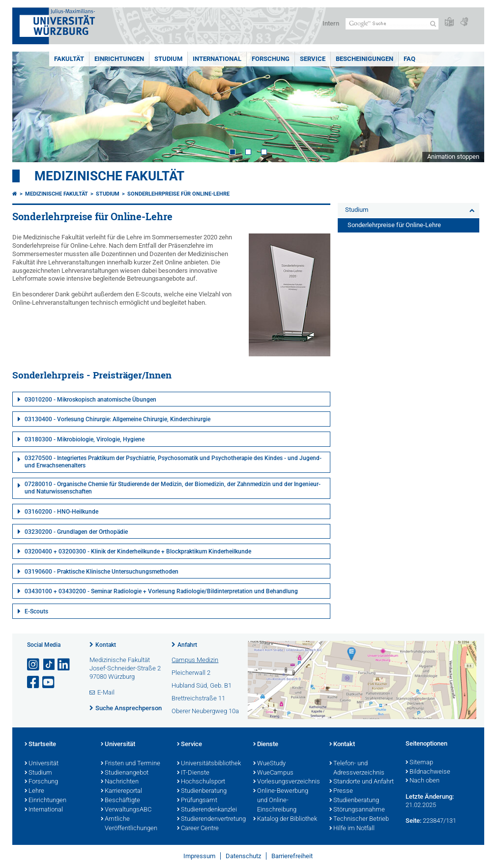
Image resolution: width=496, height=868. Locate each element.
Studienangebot (125, 773)
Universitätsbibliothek (209, 764)
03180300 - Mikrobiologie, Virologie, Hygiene (85, 439)
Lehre (34, 791)
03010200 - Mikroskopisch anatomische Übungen (90, 400)
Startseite (40, 745)
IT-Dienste (193, 773)
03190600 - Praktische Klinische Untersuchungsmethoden (102, 572)
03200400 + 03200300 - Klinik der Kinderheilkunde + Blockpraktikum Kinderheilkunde (138, 551)
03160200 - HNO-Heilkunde (61, 512)
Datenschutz (243, 856)
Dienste (266, 745)
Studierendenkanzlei (207, 810)
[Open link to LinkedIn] (64, 665)
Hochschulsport (201, 782)
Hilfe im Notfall (352, 829)
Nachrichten (120, 782)
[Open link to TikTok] (49, 665)
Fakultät (69, 59)
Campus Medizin (195, 660)
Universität (42, 764)
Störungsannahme (357, 810)
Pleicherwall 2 (191, 673)
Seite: (413, 821)
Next (467, 107)
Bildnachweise (428, 772)
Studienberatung (202, 791)
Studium (168, 59)
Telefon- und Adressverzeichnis (357, 768)
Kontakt (106, 645)
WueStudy (269, 764)
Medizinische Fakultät (109, 176)
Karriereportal (121, 791)
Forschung (271, 59)
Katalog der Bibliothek (285, 819)
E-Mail (106, 692)
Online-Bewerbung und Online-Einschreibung (281, 801)
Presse (341, 791)
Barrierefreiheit (292, 856)
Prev (29, 107)
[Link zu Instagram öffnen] (34, 665)
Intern (331, 23)
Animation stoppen (453, 157)
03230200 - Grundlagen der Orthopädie (76, 532)
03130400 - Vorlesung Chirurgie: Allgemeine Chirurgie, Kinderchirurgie (117, 419)
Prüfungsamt (197, 801)
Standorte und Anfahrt (362, 782)
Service (313, 59)
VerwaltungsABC (126, 810)
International (217, 59)
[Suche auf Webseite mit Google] (392, 24)
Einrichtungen (119, 59)
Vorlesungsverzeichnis (286, 782)
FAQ (409, 59)
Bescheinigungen (365, 59)
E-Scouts (36, 611)
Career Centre (198, 829)
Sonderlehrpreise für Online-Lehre (178, 194)
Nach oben (423, 781)
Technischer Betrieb (359, 819)
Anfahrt (187, 645)
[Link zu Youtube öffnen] (49, 682)
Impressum (199, 856)
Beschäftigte (120, 801)
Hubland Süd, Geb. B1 (202, 685)
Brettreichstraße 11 (198, 698)
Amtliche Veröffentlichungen (129, 824)
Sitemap (419, 763)
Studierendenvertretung (210, 819)
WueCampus (273, 773)
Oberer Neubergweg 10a (205, 711)
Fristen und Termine (131, 764)
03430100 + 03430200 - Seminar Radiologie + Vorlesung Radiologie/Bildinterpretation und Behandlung (161, 591)
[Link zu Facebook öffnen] (34, 682)
